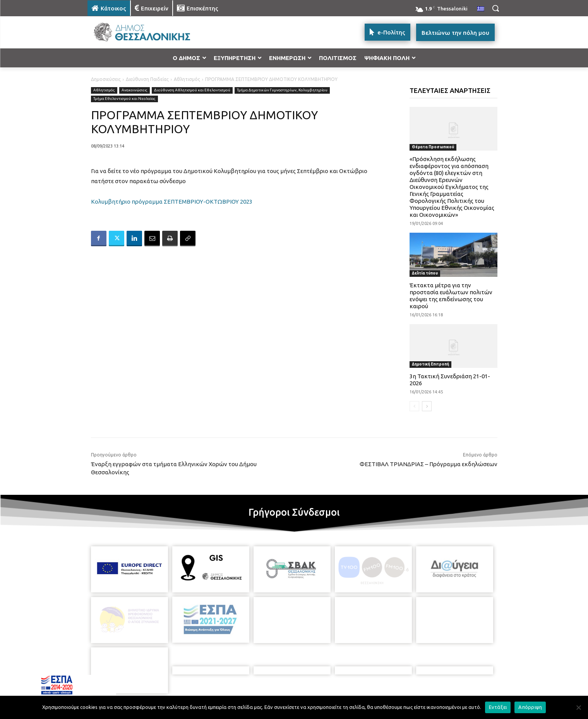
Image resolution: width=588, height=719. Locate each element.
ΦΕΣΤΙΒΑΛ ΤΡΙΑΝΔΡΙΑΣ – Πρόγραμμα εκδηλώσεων (429, 464)
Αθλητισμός (187, 79)
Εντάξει (498, 707)
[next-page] (427, 406)
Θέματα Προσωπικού (433, 147)
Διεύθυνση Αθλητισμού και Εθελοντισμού (192, 90)
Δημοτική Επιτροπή (430, 364)
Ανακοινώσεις (135, 90)
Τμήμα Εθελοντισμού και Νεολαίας (124, 99)
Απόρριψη (530, 707)
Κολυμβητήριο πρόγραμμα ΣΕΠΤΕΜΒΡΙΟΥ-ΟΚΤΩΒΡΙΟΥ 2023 (172, 202)
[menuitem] (481, 9)
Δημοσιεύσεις (106, 79)
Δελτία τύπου (425, 273)
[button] (495, 8)
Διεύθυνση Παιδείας (147, 79)
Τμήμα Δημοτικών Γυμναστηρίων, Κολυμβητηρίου (282, 90)
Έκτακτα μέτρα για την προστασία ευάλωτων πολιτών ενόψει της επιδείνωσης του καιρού (451, 296)
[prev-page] (414, 406)
